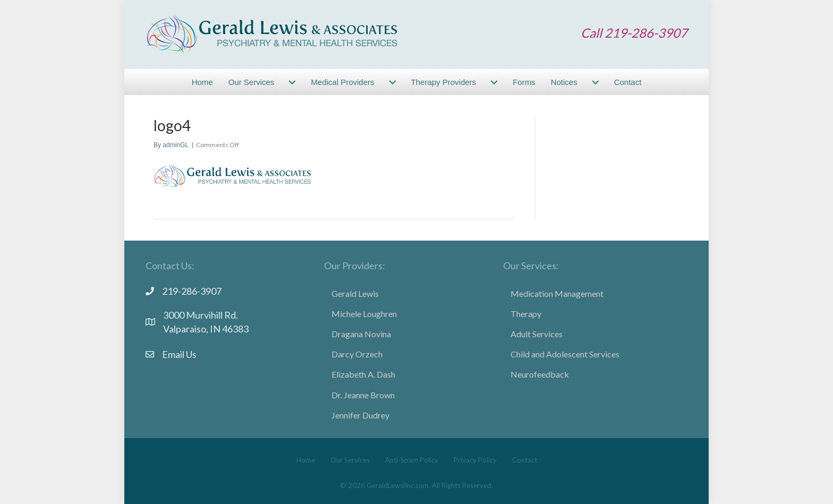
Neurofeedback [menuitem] (540, 374)
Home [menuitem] (202, 82)
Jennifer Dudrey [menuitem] (360, 415)
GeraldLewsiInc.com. (398, 485)
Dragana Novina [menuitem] (361, 334)
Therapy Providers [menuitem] (444, 82)
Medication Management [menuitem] (557, 293)
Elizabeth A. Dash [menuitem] (363, 374)
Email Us (179, 354)
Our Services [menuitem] (252, 82)
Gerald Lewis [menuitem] (355, 293)
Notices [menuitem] (564, 82)
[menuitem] (292, 82)
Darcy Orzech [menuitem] (357, 354)
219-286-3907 (192, 291)
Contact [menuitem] (628, 82)
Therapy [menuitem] (526, 314)
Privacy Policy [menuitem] (475, 460)
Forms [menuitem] (524, 82)
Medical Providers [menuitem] (342, 82)
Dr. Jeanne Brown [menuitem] (363, 395)
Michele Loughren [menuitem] (364, 314)
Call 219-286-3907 (634, 33)
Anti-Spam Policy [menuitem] (412, 460)
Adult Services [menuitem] (537, 334)
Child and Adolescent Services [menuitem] (565, 354)
